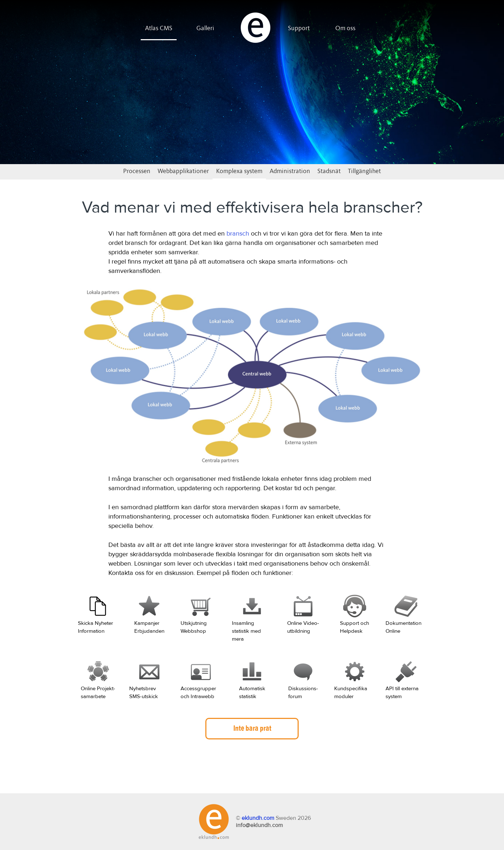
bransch (238, 234)
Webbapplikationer (183, 171)
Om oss (345, 28)
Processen (137, 171)
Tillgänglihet (364, 171)
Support (299, 28)
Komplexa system (239, 171)
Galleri (205, 28)
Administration (290, 171)
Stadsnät (329, 171)
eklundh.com (258, 818)
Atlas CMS (159, 28)
